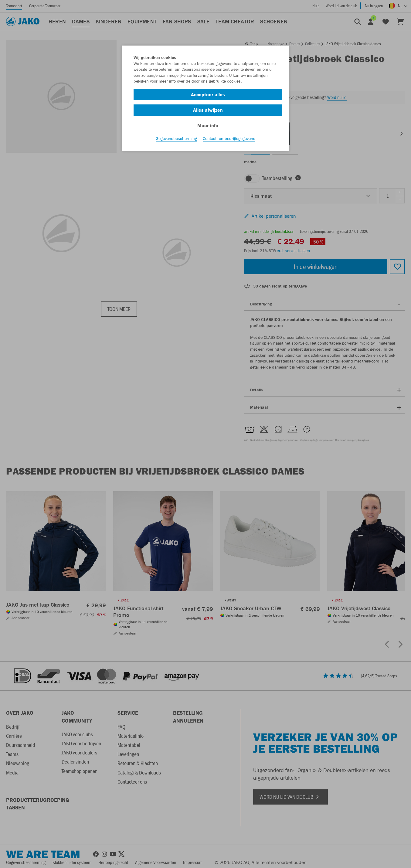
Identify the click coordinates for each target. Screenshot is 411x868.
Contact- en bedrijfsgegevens (229, 140)
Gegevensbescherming (176, 140)
